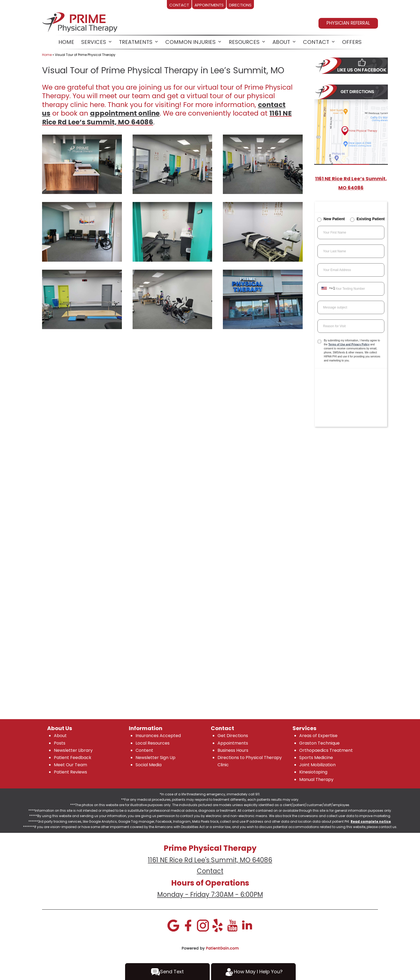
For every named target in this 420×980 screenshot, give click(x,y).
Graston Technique (319, 743)
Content (144, 750)
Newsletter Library (73, 750)
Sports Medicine (316, 758)
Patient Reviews (70, 772)
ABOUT (281, 42)
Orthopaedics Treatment (326, 750)
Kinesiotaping (313, 772)
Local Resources (153, 743)
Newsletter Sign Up (155, 758)
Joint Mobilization (317, 765)
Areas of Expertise (318, 736)
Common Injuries (190, 42)
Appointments (233, 743)
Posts (60, 743)
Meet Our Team (70, 765)
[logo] (80, 21)
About (60, 736)
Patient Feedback (73, 758)
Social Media (149, 765)
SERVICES (94, 42)
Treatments (136, 42)
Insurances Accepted (158, 736)
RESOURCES (244, 42)
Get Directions (233, 736)
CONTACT (316, 42)
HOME (66, 42)
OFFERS (352, 42)
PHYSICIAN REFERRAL (348, 23)
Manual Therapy (316, 779)
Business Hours (233, 750)
